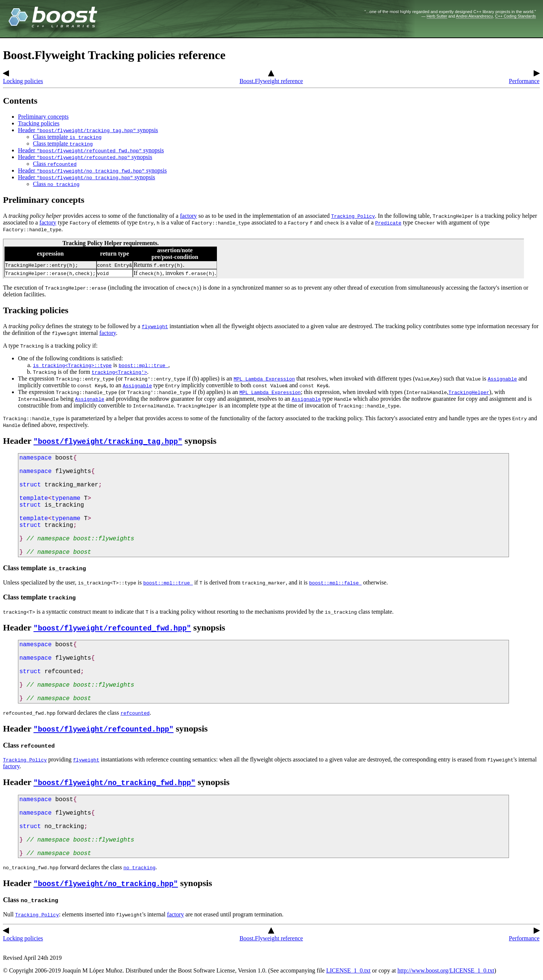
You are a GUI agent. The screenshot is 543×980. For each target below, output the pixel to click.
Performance (524, 78)
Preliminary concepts (43, 117)
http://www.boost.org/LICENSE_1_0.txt (446, 970)
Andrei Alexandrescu (474, 16)
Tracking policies (39, 123)
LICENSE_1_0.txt (348, 970)
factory (188, 216)
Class (55, 164)
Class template (67, 137)
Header (18, 441)
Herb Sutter (437, 16)
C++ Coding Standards (516, 16)
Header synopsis (88, 130)
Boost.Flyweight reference (271, 78)
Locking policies (23, 78)
